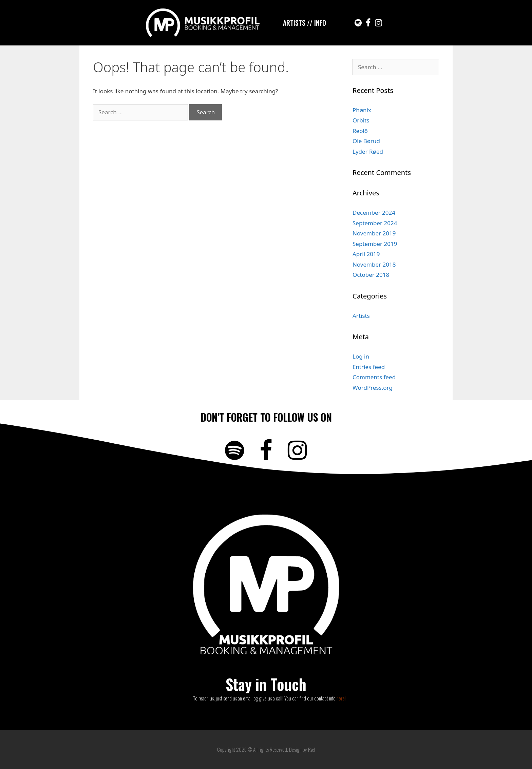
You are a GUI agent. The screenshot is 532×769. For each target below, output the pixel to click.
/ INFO (318, 23)
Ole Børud (366, 141)
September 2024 (375, 223)
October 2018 (371, 275)
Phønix (362, 110)
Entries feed (369, 367)
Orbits (361, 120)
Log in (361, 356)
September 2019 (375, 244)
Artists (361, 316)
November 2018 (374, 264)
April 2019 (366, 254)
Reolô (360, 131)
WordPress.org (373, 388)
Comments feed (374, 377)
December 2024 (374, 213)
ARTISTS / (296, 23)
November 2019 (374, 233)
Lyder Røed (368, 151)
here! (341, 698)
